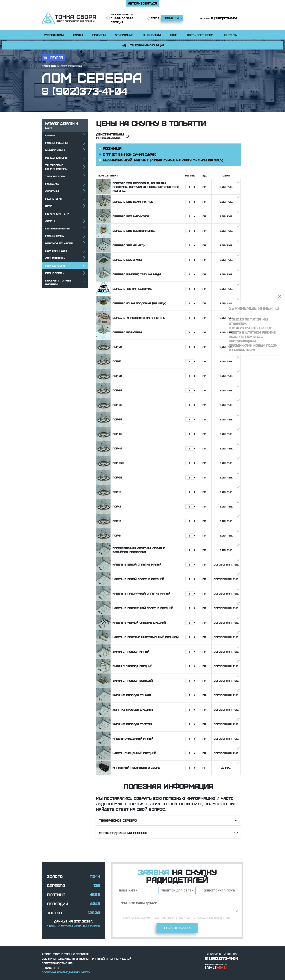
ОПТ (128, 154)
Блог (174, 35)
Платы (78, 35)
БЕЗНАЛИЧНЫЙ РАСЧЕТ (161, 160)
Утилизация (124, 35)
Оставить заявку (177, 928)
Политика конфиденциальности (66, 972)
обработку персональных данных (205, 918)
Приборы (99, 35)
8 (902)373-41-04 (224, 18)
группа (52, 58)
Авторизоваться (142, 3)
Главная (49, 66)
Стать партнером (200, 35)
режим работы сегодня (122, 18)
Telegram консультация (142, 45)
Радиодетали (54, 35)
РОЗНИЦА (110, 148)
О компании (152, 35)
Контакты (230, 35)
